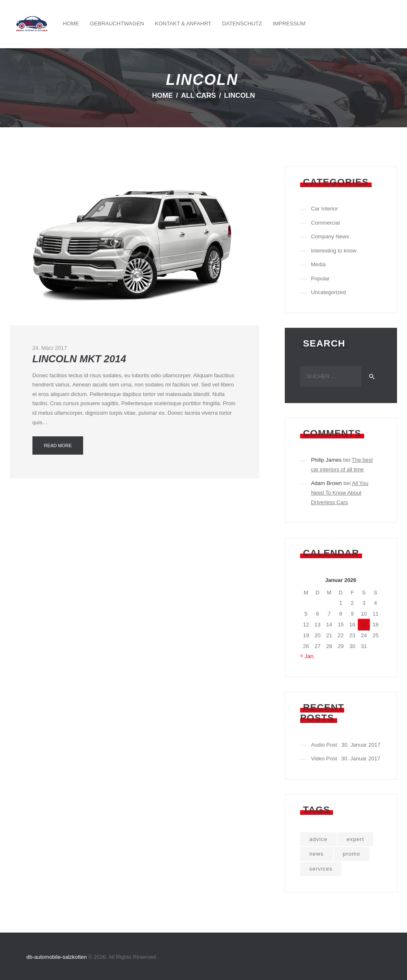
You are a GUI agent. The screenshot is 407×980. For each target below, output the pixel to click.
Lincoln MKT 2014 (79, 359)
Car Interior (324, 209)
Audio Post (324, 745)
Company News (330, 236)
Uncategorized (328, 292)
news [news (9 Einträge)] (316, 854)
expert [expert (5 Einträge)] (355, 839)
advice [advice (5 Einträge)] (318, 839)
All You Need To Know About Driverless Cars (340, 492)
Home (163, 95)
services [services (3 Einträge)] (321, 869)
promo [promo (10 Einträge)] (352, 854)
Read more (58, 445)
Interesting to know (334, 251)
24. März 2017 (50, 348)
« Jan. (307, 656)
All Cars (198, 95)
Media (318, 264)
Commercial (325, 223)
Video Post (324, 759)
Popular (320, 278)
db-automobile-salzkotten (57, 957)
